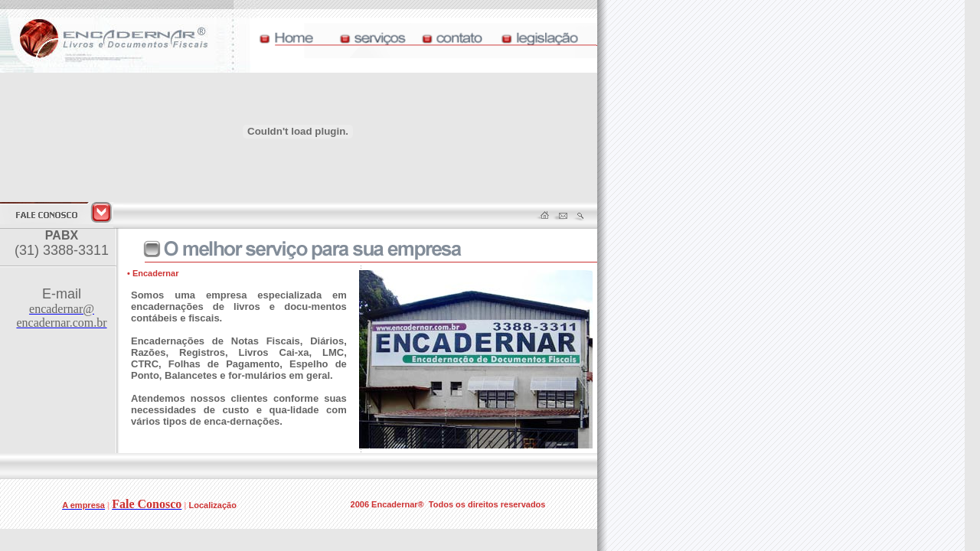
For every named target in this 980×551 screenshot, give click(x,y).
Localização (213, 505)
